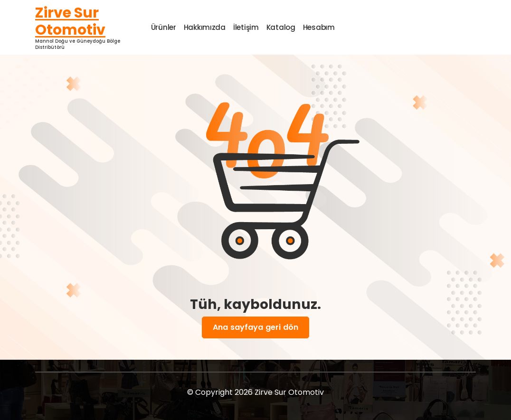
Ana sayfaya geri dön (255, 327)
